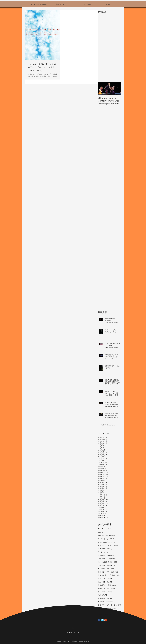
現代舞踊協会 (102, 585)
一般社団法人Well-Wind (106, 555)
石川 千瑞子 (111, 589)
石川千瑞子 (110, 592)
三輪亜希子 (112, 559)
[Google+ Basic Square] (105, 620)
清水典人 (111, 579)
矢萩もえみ (102, 589)
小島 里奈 (102, 565)
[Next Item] (118, 88)
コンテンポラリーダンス (106, 539)
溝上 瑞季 (102, 582)
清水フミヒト (102, 579)
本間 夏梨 (110, 572)
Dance (113, 529)
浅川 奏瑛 (116, 575)
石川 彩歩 (102, 592)
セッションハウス (104, 542)
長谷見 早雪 (102, 608)
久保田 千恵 (112, 562)
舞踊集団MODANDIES (105, 599)
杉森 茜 (101, 575)
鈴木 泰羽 (117, 605)
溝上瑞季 (109, 582)
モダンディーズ (113, 546)
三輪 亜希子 (102, 559)
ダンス (113, 542)
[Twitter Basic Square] (102, 620)
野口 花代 (102, 605)
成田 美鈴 (102, 572)
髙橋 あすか (112, 608)
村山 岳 (108, 575)
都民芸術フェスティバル (106, 602)
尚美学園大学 (111, 565)
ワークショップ (103, 552)
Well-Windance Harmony (106, 536)
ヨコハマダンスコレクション (107, 549)
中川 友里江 (102, 562)
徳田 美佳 (110, 569)
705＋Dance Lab (104, 529)
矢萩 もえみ (112, 585)
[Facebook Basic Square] (99, 620)
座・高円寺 (102, 569)
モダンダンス (102, 546)
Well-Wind (101, 532)
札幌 (117, 572)
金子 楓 (109, 605)
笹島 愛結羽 (102, 595)
